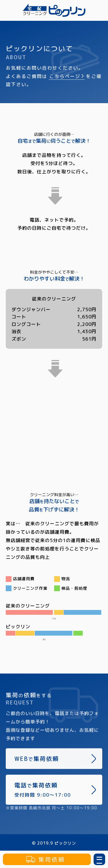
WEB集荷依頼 (55, 760)
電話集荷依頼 (55, 790)
